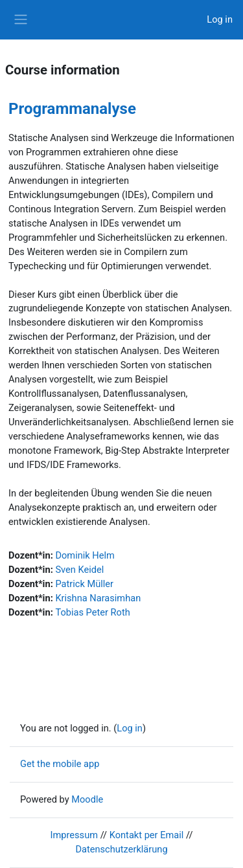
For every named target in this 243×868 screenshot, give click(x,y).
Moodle (87, 799)
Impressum (75, 835)
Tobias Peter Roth (92, 612)
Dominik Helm (85, 555)
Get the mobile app (60, 764)
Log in (220, 19)
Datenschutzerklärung (121, 849)
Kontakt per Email (147, 835)
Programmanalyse (72, 109)
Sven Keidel (79, 570)
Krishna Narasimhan (98, 598)
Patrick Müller (84, 584)
